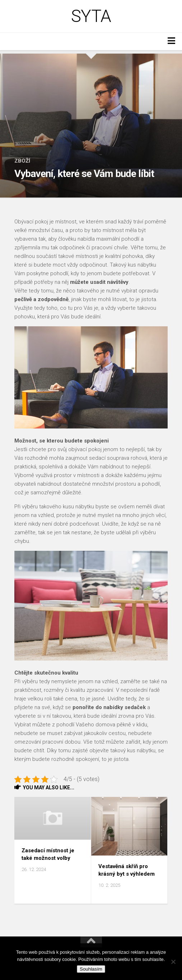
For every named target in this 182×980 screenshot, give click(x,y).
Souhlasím (91, 969)
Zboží (22, 161)
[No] (173, 962)
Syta (91, 16)
